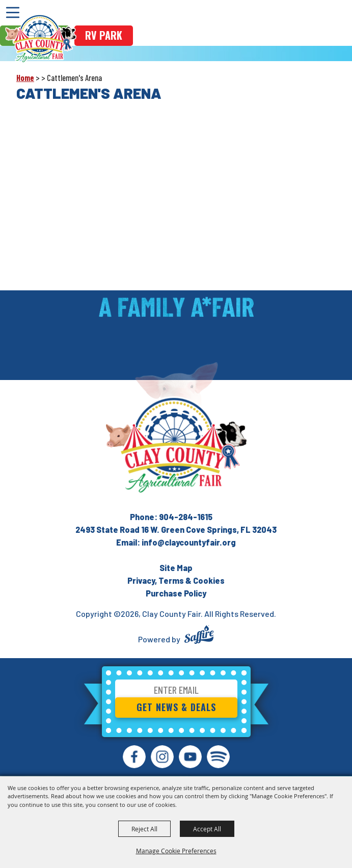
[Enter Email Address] (176, 691)
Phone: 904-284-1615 (171, 517)
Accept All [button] (207, 829)
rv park (104, 35)
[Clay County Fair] (41, 39)
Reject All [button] (144, 829)
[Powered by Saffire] (199, 636)
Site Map (176, 568)
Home (25, 78)
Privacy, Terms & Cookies (176, 580)
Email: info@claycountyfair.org (176, 542)
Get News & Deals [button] (176, 707)
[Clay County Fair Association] (176, 445)
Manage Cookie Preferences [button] (176, 851)
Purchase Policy (176, 593)
